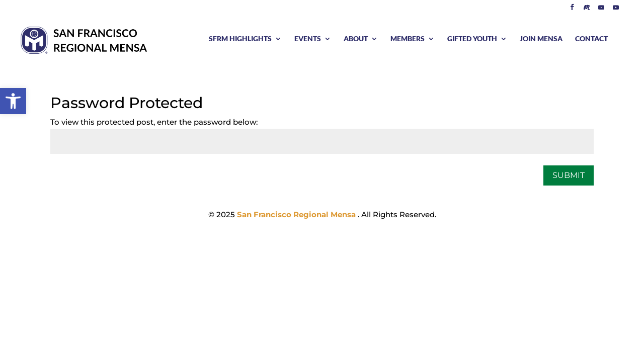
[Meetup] (587, 10)
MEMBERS (408, 39)
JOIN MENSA (541, 39)
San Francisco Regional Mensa (297, 214)
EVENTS (308, 39)
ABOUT (356, 39)
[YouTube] (601, 10)
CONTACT (591, 39)
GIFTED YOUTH (472, 39)
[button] (13, 101)
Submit (569, 175)
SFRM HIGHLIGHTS (240, 39)
